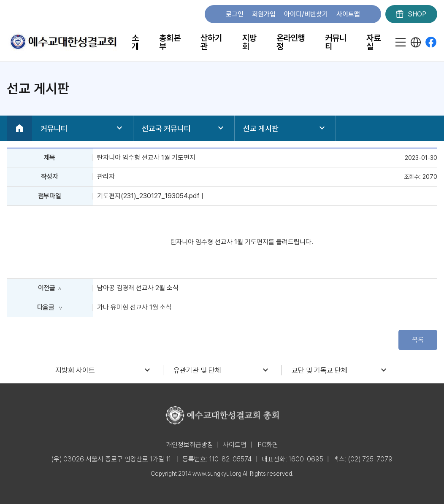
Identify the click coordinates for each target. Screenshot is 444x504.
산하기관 (211, 42)
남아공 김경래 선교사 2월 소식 (138, 288)
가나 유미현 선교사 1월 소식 (134, 307)
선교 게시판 (285, 128)
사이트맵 (348, 14)
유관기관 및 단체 (222, 370)
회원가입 (264, 14)
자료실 (374, 42)
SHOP (411, 14)
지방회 (249, 42)
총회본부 (170, 42)
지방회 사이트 (104, 370)
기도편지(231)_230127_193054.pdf (148, 196)
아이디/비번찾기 (306, 14)
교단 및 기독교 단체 (340, 370)
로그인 (235, 14)
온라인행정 (291, 42)
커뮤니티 (336, 42)
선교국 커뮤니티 (184, 128)
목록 (418, 340)
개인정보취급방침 (190, 445)
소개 (135, 42)
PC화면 (268, 445)
